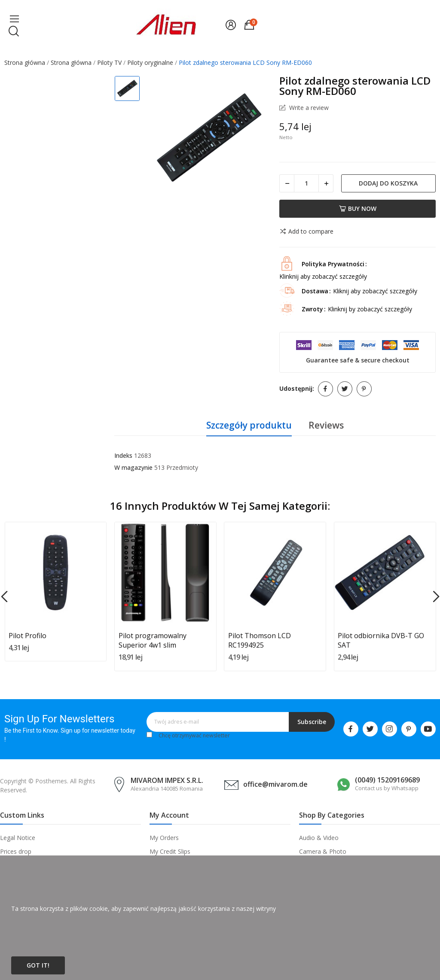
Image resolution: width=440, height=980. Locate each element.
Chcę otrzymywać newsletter (194, 735)
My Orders (164, 838)
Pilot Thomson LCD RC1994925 (260, 640)
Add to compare (306, 231)
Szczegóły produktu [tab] (249, 425)
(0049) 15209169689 (387, 780)
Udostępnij (325, 389)
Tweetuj (345, 389)
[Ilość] (306, 183)
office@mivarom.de (275, 784)
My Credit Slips (170, 851)
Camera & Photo (323, 851)
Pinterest (364, 389)
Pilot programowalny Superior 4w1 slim (153, 640)
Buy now (358, 208)
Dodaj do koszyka (388, 183)
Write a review (308, 108)
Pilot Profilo (27, 636)
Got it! (38, 965)
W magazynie (133, 467)
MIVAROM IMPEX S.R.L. (167, 780)
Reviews (326, 425)
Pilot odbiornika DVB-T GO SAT (381, 640)
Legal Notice (18, 838)
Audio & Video (319, 838)
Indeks (123, 455)
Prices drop (16, 851)
